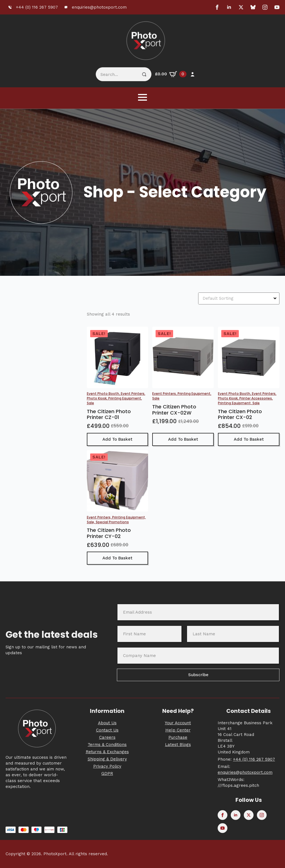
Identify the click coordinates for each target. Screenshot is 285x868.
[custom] (253, 7)
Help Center (178, 730)
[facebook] (217, 7)
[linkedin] (229, 7)
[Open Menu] (142, 97)
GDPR (107, 773)
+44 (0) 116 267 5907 (254, 759)
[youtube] (277, 7)
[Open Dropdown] (276, 298)
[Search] (144, 75)
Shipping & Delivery (107, 759)
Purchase (178, 737)
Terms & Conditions (107, 745)
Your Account (178, 723)
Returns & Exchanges (107, 752)
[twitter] (241, 7)
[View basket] (171, 74)
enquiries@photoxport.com (245, 772)
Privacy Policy (107, 766)
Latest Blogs (178, 745)
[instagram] (265, 7)
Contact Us (107, 730)
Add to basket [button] (117, 439)
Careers (107, 737)
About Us (107, 723)
